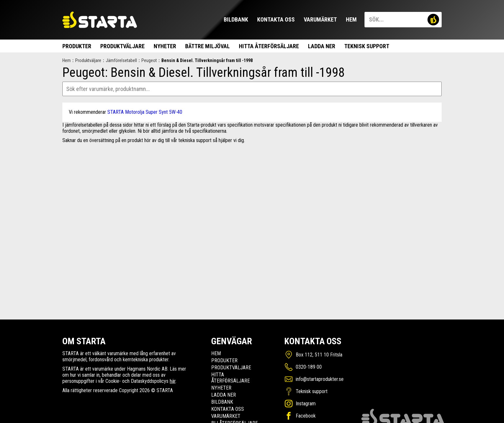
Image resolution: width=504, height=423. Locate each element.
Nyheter (165, 46)
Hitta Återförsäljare (269, 46)
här (173, 381)
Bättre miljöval (207, 46)
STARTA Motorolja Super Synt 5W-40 (145, 112)
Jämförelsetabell (121, 60)
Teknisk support (367, 46)
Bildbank (236, 19)
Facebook (306, 416)
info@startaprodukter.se (320, 379)
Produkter (77, 46)
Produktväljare (122, 46)
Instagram (306, 404)
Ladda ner (322, 46)
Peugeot (149, 60)
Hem (351, 19)
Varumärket (320, 19)
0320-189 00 (309, 367)
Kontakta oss (276, 19)
